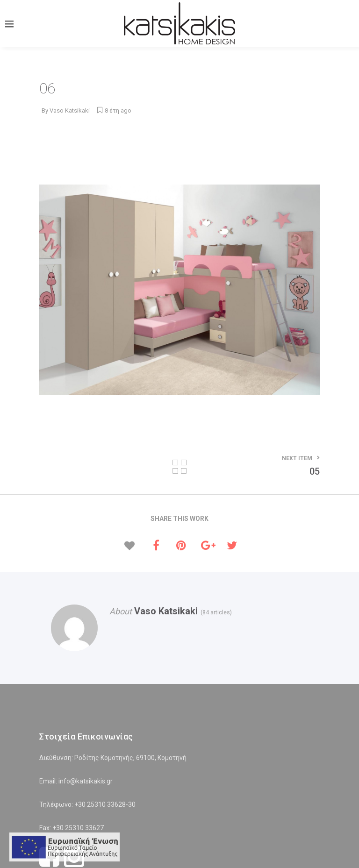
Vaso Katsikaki (70, 110)
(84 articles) (215, 612)
